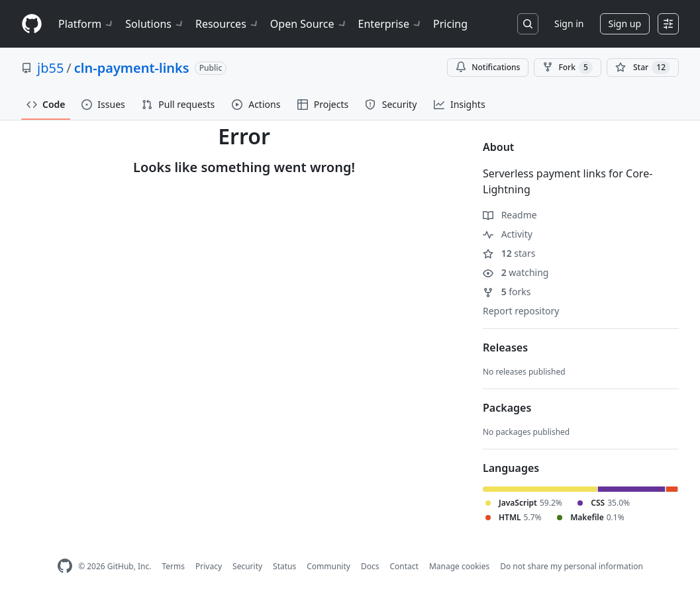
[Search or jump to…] (528, 24)
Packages (507, 408)
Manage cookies (459, 566)
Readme (510, 215)
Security (247, 566)
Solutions (155, 24)
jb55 (50, 68)
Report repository (521, 311)
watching (516, 272)
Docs (370, 566)
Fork (567, 68)
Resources (227, 24)
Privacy (209, 566)
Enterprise (390, 24)
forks (507, 292)
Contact (404, 566)
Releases (505, 347)
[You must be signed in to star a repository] (643, 68)
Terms (173, 566)
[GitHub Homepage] (65, 566)
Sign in (569, 23)
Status (284, 566)
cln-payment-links (132, 68)
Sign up (625, 23)
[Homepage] (32, 24)
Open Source (309, 24)
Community (328, 566)
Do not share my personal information (572, 566)
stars (509, 253)
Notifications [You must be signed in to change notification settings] (488, 67)
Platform (86, 24)
